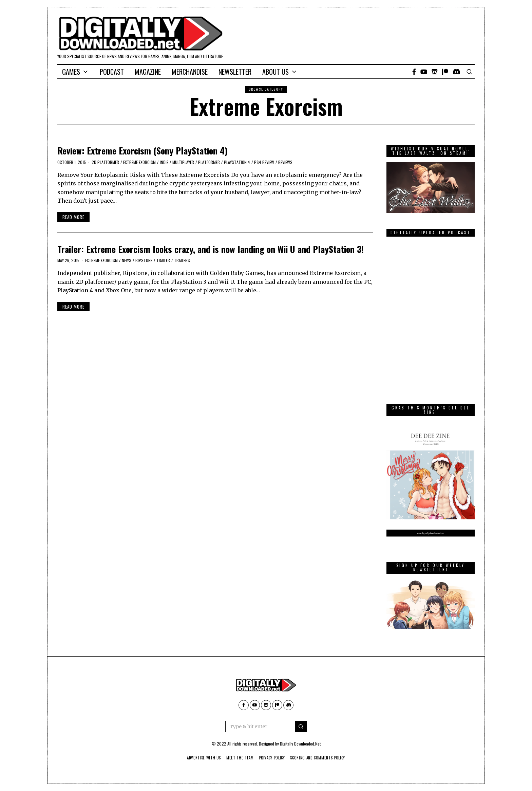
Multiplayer (183, 162)
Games (71, 72)
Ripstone (144, 260)
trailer (163, 260)
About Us (275, 72)
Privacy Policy (272, 758)
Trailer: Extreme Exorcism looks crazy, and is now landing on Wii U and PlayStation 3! (211, 249)
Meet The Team (239, 758)
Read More (73, 217)
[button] (301, 726)
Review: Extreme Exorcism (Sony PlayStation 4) (142, 151)
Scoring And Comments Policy (320, 758)
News (127, 260)
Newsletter (235, 72)
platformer (209, 162)
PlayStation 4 (237, 162)
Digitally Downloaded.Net (300, 744)
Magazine (148, 72)
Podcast (112, 72)
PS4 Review (264, 162)
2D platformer (105, 162)
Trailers (182, 260)
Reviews (285, 162)
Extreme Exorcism (139, 162)
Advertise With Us (201, 758)
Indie (164, 162)
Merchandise (190, 72)
